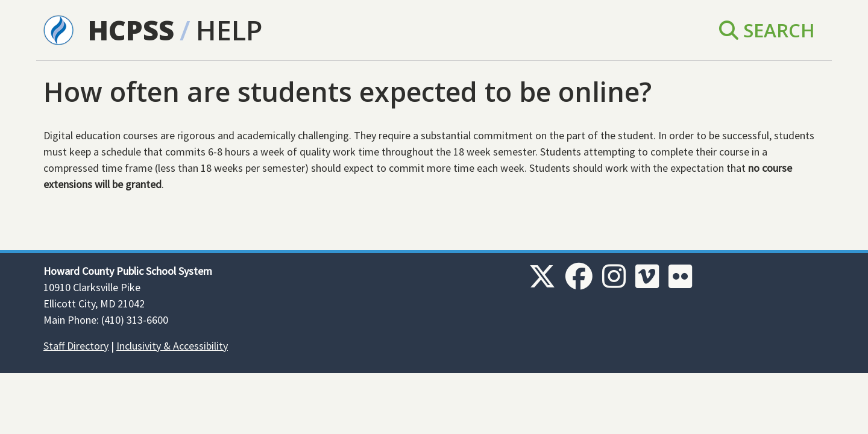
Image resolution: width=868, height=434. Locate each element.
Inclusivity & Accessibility (172, 346)
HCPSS (131, 30)
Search (767, 30)
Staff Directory (76, 346)
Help (229, 30)
